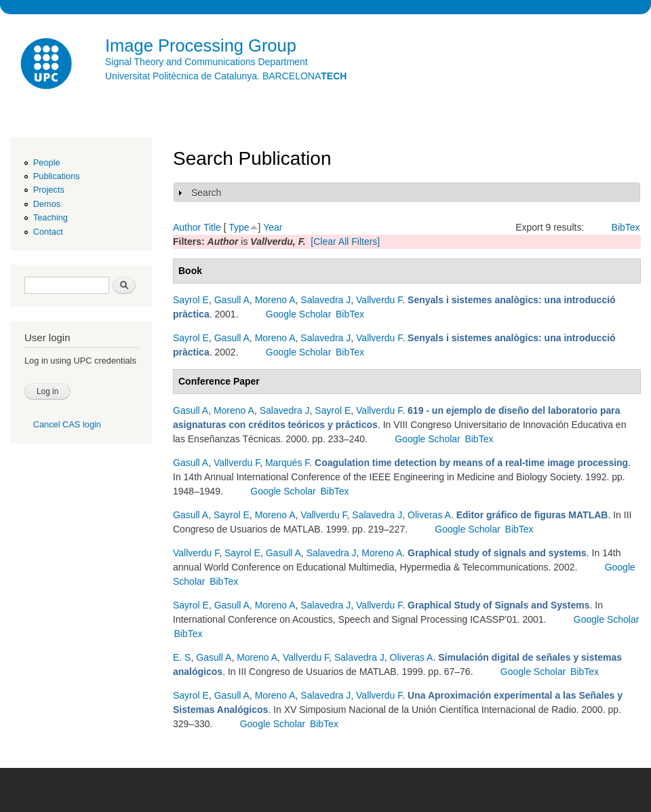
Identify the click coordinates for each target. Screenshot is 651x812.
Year (273, 227)
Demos (47, 204)
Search (206, 193)
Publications (57, 176)
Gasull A (232, 300)
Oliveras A (429, 515)
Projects (49, 190)
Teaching (51, 217)
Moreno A (275, 300)
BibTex (626, 227)
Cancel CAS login (67, 424)
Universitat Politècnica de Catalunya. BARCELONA (226, 76)
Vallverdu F (379, 300)
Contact (48, 232)
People (47, 162)
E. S (182, 657)
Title (212, 227)
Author (187, 227)
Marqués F (287, 463)
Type (239, 227)
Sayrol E (191, 300)
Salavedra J (325, 300)
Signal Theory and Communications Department (206, 62)
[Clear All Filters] (345, 241)
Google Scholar (299, 314)
